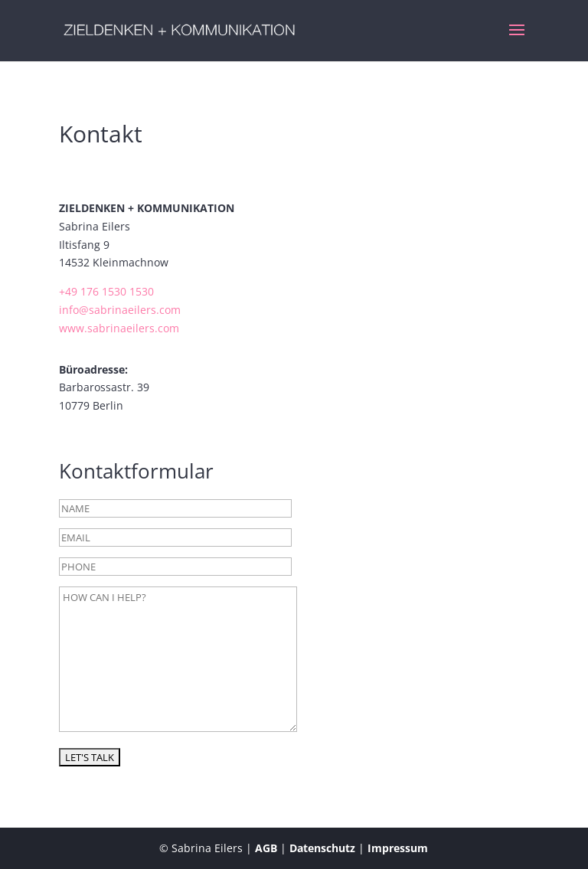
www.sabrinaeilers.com (119, 328)
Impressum (398, 848)
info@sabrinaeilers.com (120, 310)
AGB (266, 848)
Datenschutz (322, 848)
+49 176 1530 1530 (106, 291)
